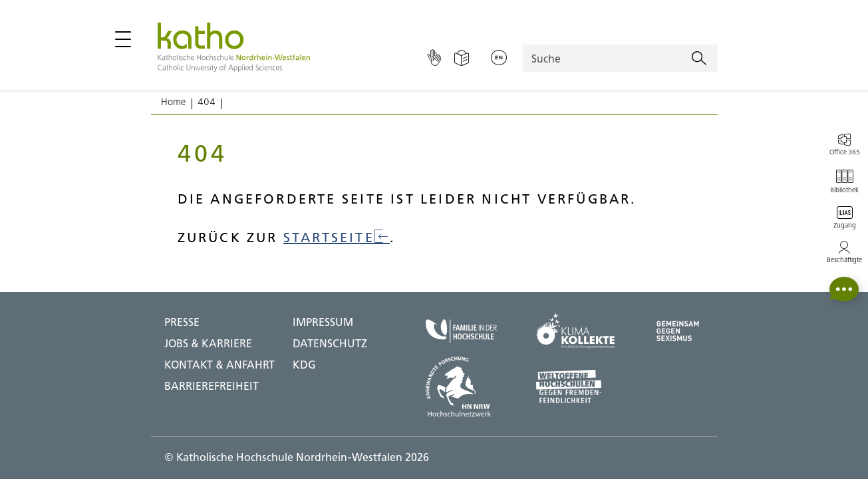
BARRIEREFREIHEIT (212, 386)
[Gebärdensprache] (434, 59)
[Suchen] (699, 59)
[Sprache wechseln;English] (499, 59)
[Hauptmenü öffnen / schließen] (123, 39)
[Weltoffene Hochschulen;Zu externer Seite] (575, 386)
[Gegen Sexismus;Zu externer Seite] (678, 331)
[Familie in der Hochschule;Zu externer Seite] (461, 331)
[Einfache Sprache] (462, 59)
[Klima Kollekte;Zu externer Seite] (575, 331)
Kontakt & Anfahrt (219, 365)
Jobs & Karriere (208, 343)
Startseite (337, 237)
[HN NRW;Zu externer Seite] (461, 387)
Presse (182, 322)
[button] (844, 289)
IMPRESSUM (323, 322)
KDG (304, 365)
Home (173, 102)
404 (207, 102)
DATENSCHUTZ (330, 343)
